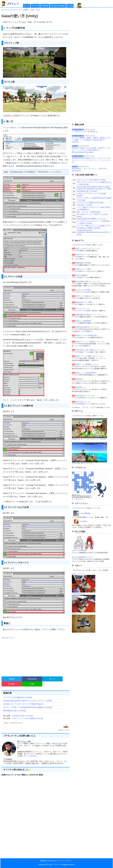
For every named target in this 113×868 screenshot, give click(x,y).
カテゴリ (13, 10)
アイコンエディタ (82, 308)
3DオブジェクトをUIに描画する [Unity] (28, 718)
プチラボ (35, 6)
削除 (92, 350)
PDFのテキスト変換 (83, 269)
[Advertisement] (35, 656)
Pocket (12, 684)
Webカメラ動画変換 (83, 321)
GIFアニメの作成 (82, 296)
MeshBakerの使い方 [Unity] (15, 711)
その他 (70, 6)
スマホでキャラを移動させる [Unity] (90, 202)
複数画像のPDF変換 (83, 263)
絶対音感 (79, 379)
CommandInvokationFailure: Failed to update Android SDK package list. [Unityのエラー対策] (94, 188)
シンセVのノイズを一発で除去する (85, 132)
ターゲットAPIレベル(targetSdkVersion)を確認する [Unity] (28, 707)
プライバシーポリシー (65, 861)
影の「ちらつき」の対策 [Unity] (89, 212)
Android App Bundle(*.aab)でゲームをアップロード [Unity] (28, 701)
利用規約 (43, 861)
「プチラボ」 (85, 407)
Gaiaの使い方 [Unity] (84, 205)
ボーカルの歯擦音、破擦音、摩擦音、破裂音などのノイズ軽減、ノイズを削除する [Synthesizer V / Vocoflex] (91, 140)
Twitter (12, 679)
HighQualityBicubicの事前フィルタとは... (92, 219)
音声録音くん (81, 387)
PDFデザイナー (82, 255)
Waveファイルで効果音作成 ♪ (87, 335)
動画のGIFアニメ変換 (84, 302)
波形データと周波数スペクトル (87, 364)
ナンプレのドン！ (78, 499)
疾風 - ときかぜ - (82, 248)
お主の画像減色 (85, 513)
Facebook (32, 679)
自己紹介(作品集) (58, 6)
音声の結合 (80, 350)
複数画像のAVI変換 (83, 315)
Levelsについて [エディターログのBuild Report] (23, 704)
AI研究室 (45, 6)
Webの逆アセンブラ (83, 402)
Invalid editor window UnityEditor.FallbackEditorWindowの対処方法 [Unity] (93, 232)
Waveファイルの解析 (84, 356)
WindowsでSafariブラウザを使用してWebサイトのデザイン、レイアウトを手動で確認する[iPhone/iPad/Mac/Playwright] (91, 150)
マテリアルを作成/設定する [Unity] (18, 697)
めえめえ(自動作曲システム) (82, 557)
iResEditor (80, 395)
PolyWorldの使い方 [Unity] (23, 716)
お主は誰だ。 (84, 521)
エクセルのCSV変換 (83, 290)
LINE (32, 684)
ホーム (27, 6)
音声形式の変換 (82, 327)
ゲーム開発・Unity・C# (29, 10)
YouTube (95, 561)
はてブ (52, 679)
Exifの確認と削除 (82, 281)
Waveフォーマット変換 (84, 342)
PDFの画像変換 (82, 275)
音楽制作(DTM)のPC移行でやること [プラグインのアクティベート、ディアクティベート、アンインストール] (91, 160)
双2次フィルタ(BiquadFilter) (86, 373)
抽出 (87, 350)
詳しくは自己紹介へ (31, 756)
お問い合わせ (52, 861)
